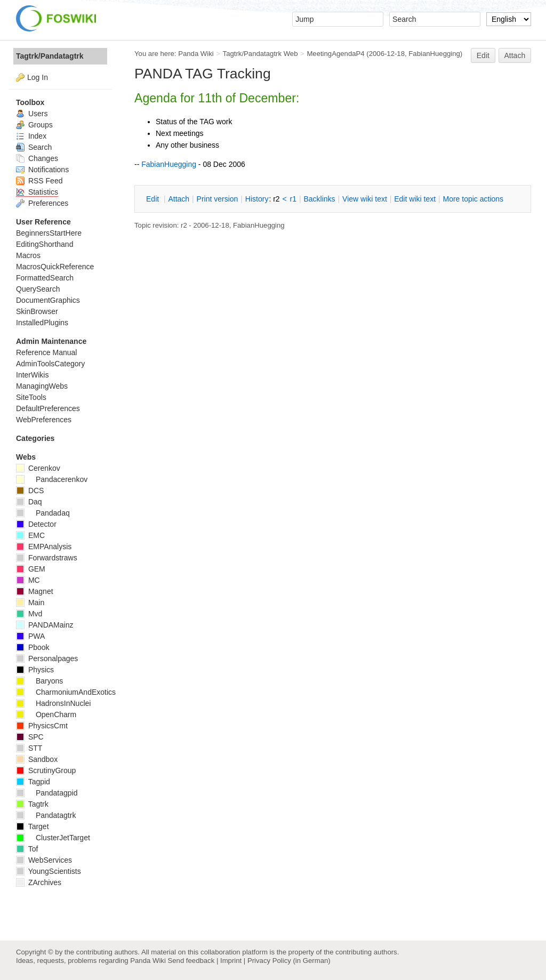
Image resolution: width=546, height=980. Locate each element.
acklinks (319, 199)
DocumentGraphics (48, 300)
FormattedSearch (45, 278)
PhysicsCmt (42, 726)
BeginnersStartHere (49, 233)
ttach (179, 199)
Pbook (33, 647)
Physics (35, 670)
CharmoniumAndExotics (66, 692)
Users (32, 114)
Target (33, 826)
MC (28, 580)
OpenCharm (46, 714)
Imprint (231, 961)
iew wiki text (365, 199)
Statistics (37, 192)
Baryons (39, 681)
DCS (30, 491)
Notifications (42, 170)
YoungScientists (49, 871)
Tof (27, 849)
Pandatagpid (47, 793)
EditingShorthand (45, 244)
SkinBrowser (37, 311)
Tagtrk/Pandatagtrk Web (260, 54)
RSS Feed (39, 181)
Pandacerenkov (52, 479)
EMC (30, 535)
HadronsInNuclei (53, 703)
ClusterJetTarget (53, 838)
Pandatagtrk (46, 815)
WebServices (44, 860)
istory (257, 199)
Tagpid (33, 782)
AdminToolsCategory (50, 364)
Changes (37, 158)
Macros (28, 255)
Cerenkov (38, 468)
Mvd (29, 614)
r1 (293, 199)
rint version (218, 199)
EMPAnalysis (44, 547)
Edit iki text (415, 199)
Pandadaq (43, 513)
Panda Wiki (196, 54)
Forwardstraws (47, 558)
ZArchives (39, 882)
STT (29, 748)
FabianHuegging (434, 54)
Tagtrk (32, 804)
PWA (30, 636)
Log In (38, 77)
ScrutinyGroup (46, 770)
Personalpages (47, 658)
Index (31, 136)
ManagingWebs (42, 386)
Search (34, 147)
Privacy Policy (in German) (289, 961)
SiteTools (31, 397)
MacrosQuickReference (55, 267)
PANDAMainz (45, 625)
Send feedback (191, 961)
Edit (483, 55)
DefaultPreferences (48, 408)
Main (30, 603)
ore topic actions (473, 199)
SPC (30, 737)
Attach (515, 55)
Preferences (42, 203)
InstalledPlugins (42, 323)
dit (154, 199)
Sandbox (37, 759)
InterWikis (32, 375)
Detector (36, 524)
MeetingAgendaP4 (335, 54)
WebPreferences (44, 420)
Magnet (35, 591)
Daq (29, 502)
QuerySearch (38, 289)
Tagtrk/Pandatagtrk (50, 56)
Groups (34, 125)
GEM (31, 569)
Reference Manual (46, 352)
